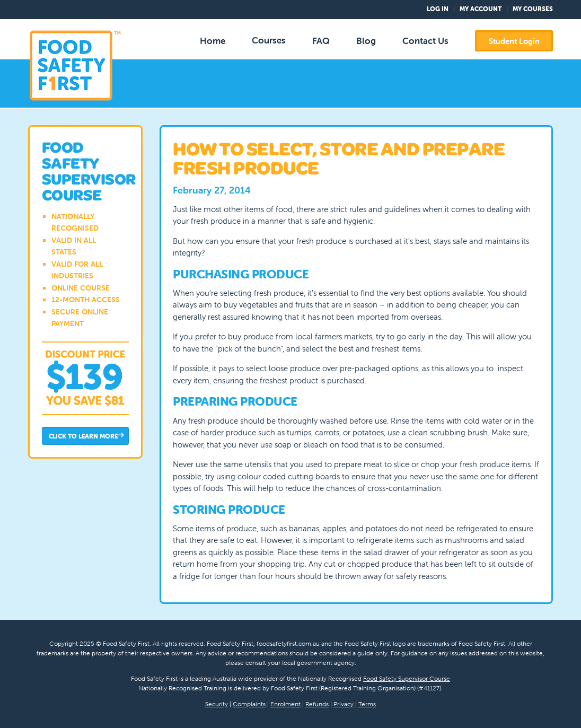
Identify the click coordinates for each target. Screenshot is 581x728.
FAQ (321, 41)
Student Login (514, 41)
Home (213, 41)
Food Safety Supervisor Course (407, 678)
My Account (481, 9)
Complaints (249, 704)
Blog (366, 41)
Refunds (317, 704)
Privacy (344, 704)
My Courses (533, 9)
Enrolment (285, 704)
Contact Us (425, 41)
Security (217, 704)
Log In (438, 9)
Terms (367, 704)
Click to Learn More (86, 436)
